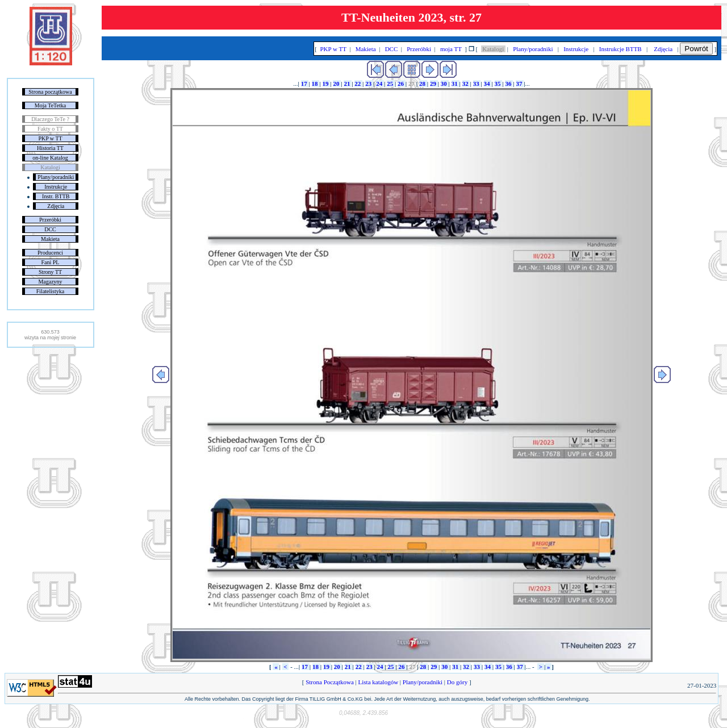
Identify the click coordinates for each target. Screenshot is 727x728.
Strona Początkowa (329, 682)
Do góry (457, 682)
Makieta (50, 239)
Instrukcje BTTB (620, 49)
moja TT (451, 49)
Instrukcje (56, 187)
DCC (50, 229)
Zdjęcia (56, 206)
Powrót (696, 49)
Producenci (50, 253)
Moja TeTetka (50, 105)
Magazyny (50, 282)
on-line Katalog (50, 158)
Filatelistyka (50, 291)
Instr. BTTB (56, 196)
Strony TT (50, 272)
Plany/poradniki (56, 177)
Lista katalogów (378, 682)
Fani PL (51, 262)
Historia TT (50, 148)
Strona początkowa (50, 92)
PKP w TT (50, 138)
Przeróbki (50, 220)
